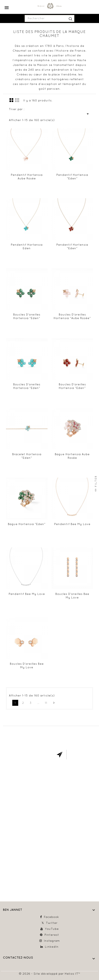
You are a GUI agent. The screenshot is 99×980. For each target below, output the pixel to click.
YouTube (52, 929)
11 (46, 703)
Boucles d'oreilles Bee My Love (72, 596)
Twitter (52, 923)
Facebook (51, 917)
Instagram (52, 941)
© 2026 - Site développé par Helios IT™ (50, 974)
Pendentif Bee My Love (72, 524)
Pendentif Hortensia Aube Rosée (27, 177)
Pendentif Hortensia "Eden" (72, 177)
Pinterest (52, 935)
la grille (11, 100)
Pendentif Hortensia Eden (27, 246)
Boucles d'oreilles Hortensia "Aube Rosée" (72, 316)
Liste (17, 100)
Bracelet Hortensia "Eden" (27, 456)
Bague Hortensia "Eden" (27, 524)
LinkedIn (52, 947)
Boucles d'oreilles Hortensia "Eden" (27, 316)
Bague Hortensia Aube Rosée (72, 456)
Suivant (54, 703)
